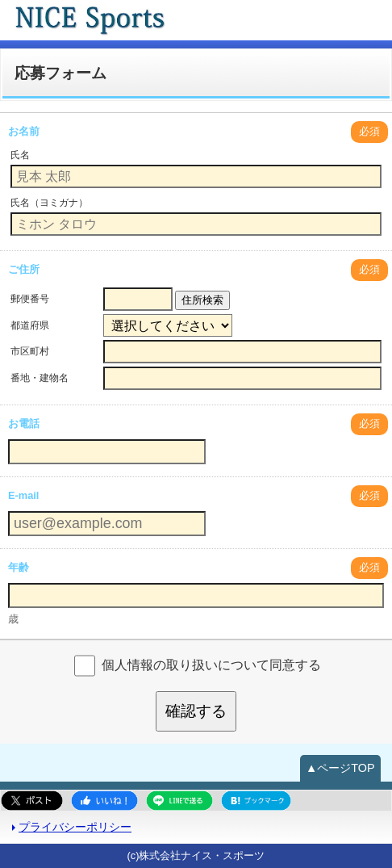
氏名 (20, 155)
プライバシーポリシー (75, 827)
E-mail (23, 495)
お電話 (24, 424)
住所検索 (202, 300)
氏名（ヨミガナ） (49, 203)
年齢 (19, 567)
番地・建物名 (40, 378)
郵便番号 (30, 299)
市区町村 (30, 351)
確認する (196, 711)
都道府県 (30, 325)
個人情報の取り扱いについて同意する (211, 665)
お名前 (24, 131)
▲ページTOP (340, 768)
